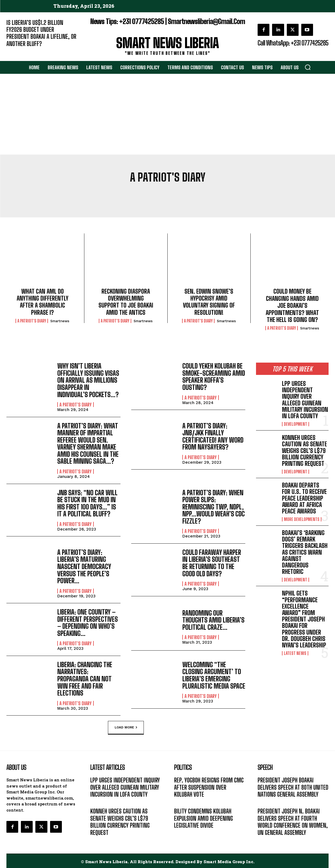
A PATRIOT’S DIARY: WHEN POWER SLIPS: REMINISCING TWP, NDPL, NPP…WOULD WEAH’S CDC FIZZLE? (214, 506)
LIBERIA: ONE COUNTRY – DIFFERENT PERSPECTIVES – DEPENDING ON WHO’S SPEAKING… (88, 622)
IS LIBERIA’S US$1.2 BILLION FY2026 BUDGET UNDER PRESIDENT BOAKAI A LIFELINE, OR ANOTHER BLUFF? (41, 33)
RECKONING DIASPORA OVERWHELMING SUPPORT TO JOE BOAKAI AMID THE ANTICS (126, 302)
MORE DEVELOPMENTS (302, 519)
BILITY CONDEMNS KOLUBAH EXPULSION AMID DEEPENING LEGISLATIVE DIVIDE (204, 817)
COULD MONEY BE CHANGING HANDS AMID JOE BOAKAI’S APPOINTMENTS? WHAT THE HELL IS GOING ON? (292, 306)
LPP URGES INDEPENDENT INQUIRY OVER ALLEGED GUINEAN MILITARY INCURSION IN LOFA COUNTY (305, 400)
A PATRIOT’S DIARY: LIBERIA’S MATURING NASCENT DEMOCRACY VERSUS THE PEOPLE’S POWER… (84, 566)
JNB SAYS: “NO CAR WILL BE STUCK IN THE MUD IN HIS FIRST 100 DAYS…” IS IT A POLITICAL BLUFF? (87, 503)
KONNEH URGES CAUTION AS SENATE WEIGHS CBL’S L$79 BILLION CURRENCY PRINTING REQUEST (304, 451)
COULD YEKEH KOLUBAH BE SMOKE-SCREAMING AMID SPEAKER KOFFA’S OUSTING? (214, 377)
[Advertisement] (168, 114)
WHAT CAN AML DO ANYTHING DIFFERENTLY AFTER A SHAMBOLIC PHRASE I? (42, 302)
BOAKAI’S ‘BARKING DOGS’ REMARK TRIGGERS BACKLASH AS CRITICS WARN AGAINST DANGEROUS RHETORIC (305, 552)
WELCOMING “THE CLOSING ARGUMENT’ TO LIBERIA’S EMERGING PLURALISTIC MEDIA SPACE (214, 674)
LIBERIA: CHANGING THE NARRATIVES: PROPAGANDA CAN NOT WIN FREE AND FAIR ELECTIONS (85, 678)
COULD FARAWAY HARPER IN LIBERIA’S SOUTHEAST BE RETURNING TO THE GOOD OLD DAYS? (212, 562)
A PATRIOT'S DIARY (32, 321)
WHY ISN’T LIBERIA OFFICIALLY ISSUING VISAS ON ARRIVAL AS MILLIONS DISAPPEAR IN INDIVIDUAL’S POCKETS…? (88, 380)
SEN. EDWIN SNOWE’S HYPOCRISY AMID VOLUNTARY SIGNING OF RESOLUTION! (209, 302)
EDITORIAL (15, 52)
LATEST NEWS (295, 653)
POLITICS (182, 801)
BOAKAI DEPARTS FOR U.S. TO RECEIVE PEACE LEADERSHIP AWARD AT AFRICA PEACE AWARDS (304, 498)
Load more (126, 726)
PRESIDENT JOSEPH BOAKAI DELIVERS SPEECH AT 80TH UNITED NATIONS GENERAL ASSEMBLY (293, 786)
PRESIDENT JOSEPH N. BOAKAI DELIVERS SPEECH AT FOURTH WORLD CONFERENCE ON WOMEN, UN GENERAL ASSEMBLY (293, 820)
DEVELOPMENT (296, 424)
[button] (308, 67)
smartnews (60, 321)
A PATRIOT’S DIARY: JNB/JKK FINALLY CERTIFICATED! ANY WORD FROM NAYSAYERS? (213, 436)
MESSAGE (266, 801)
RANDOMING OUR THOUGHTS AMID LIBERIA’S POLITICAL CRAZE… (213, 619)
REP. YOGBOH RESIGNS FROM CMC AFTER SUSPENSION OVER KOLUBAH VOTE (209, 786)
